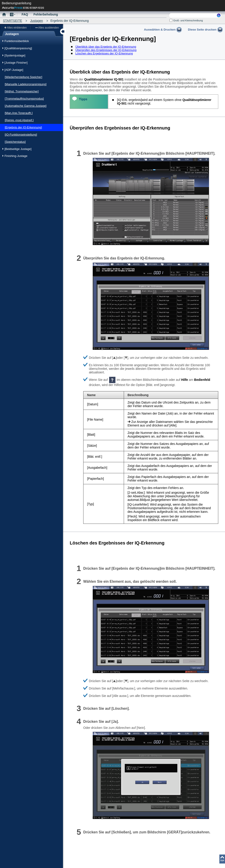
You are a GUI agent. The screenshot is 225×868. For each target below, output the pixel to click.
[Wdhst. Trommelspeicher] (22, 91)
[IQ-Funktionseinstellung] (21, 135)
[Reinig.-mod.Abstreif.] (19, 120)
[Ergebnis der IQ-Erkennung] (23, 127)
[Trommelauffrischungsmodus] (24, 99)
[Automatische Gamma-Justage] (26, 106)
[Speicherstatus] (15, 142)
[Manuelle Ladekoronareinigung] (26, 84)
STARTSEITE (12, 21)
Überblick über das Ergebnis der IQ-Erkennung (106, 47)
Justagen (37, 21)
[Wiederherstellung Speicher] (24, 77)
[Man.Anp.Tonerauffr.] (19, 113)
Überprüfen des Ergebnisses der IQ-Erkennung (106, 50)
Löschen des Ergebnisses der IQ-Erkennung (104, 53)
